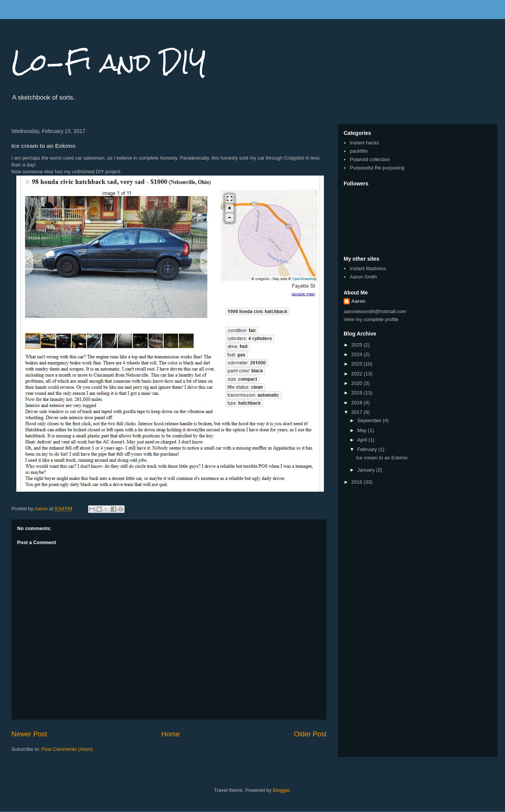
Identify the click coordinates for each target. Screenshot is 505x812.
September (370, 420)
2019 (357, 393)
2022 (357, 374)
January (367, 470)
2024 (357, 354)
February (368, 449)
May (363, 430)
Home (171, 734)
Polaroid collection (370, 159)
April (363, 440)
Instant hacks (364, 143)
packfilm (359, 151)
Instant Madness (368, 268)
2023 (357, 364)
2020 (357, 383)
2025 (357, 345)
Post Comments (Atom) (67, 749)
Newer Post (29, 734)
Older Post (310, 734)
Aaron (358, 301)
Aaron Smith (363, 277)
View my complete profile (371, 319)
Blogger (281, 790)
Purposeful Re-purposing (377, 168)
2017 (357, 412)
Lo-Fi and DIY (109, 62)
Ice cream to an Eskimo (382, 458)
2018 (357, 403)
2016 (357, 482)
